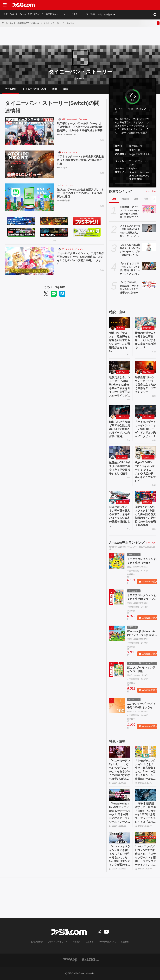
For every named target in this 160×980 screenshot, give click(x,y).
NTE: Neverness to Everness (74, 119)
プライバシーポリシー (58, 942)
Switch (23, 15)
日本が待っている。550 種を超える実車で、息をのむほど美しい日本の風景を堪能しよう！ (120, 516)
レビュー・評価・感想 (34, 89)
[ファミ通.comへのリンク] (24, 5)
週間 (136, 199)
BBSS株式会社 (64, 201)
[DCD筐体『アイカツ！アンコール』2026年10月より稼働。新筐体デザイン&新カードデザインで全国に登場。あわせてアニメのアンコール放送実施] (149, 209)
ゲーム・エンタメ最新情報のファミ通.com (21, 23)
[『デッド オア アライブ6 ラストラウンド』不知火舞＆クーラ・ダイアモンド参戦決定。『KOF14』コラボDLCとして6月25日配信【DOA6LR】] (149, 266)
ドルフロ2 (122, 457)
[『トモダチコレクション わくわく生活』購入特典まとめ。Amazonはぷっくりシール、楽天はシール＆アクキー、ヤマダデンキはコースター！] (145, 752)
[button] (132, 184)
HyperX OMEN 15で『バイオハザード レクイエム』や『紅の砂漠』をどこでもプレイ (145, 472)
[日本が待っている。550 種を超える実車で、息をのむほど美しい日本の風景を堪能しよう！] (120, 496)
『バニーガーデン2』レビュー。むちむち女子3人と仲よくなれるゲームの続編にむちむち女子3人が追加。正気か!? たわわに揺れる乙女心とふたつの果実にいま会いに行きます (120, 770)
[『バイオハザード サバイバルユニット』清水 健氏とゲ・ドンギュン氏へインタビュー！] (145, 411)
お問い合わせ (37, 942)
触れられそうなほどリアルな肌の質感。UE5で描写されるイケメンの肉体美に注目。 (120, 429)
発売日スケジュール (55, 15)
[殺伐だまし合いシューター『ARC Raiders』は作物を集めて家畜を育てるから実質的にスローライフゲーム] (120, 367)
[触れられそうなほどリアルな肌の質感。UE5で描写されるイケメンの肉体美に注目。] (120, 411)
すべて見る (151, 191)
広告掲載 (125, 942)
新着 (6, 15)
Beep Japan (62, 168)
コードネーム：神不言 (123, 417)
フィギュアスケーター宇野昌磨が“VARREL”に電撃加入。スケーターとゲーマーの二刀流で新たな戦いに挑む (130, 231)
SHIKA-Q (147, 502)
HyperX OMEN (149, 457)
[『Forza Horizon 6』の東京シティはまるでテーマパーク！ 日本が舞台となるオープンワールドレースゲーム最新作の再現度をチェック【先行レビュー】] (120, 795)
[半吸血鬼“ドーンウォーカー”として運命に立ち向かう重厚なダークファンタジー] (145, 367)
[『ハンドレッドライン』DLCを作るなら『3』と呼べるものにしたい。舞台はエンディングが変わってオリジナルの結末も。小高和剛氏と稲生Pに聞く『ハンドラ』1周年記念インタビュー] (120, 838)
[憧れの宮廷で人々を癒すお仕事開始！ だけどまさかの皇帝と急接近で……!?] (145, 322)
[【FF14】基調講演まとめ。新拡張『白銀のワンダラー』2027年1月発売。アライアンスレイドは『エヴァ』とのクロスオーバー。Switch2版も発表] (145, 795)
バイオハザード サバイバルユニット (149, 417)
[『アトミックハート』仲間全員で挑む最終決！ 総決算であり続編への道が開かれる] (30, 164)
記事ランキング (121, 192)
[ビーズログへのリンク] (91, 959)
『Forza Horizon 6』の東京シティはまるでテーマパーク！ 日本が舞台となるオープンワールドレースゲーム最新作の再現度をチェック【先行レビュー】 (120, 813)
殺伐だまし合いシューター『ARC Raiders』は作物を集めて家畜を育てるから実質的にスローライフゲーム (120, 387)
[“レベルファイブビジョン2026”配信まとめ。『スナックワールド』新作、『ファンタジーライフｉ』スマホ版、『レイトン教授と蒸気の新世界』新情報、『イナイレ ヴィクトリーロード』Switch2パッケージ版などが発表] (145, 838)
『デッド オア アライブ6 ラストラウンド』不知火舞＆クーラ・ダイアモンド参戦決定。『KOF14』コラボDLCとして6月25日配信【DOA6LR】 (130, 269)
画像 (55, 89)
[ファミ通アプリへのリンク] (70, 959)
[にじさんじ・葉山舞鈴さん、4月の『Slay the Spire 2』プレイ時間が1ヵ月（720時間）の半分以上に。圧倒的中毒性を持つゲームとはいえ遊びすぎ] (149, 247)
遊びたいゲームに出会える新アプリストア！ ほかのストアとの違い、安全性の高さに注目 (80, 193)
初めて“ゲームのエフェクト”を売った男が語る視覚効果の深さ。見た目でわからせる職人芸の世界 (145, 516)
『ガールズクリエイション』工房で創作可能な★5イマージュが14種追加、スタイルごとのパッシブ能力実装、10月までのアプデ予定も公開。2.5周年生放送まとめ (80, 257)
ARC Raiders (123, 372)
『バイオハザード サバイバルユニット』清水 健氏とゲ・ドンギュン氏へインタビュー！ (145, 429)
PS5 (30, 15)
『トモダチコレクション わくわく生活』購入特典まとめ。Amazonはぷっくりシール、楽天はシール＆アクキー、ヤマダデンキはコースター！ (145, 770)
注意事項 (90, 942)
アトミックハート (69, 152)
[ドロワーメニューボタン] (5, 5)
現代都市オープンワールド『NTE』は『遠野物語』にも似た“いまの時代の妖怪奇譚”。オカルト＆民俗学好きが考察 (80, 127)
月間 (146, 199)
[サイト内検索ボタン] (155, 15)
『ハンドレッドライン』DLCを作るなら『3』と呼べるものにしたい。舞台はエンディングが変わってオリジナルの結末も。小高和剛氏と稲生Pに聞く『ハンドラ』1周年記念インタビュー (120, 856)
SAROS (121, 328)
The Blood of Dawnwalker (149, 372)
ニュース (84, 15)
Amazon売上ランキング (127, 543)
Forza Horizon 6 (123, 502)
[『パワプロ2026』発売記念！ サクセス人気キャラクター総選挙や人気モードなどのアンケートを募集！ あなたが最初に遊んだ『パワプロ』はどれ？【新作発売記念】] (149, 285)
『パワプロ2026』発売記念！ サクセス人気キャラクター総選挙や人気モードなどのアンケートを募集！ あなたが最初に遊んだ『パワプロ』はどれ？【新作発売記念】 (130, 288)
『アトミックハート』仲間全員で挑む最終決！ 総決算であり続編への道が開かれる (80, 160)
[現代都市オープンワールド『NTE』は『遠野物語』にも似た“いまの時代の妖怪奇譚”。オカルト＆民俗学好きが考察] (30, 131)
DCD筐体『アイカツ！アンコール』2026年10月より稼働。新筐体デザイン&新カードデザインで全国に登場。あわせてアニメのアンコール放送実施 (130, 212)
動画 (93, 15)
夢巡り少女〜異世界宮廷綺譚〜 (149, 328)
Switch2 (14, 15)
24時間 (125, 199)
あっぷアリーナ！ (69, 185)
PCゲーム (39, 15)
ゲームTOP (11, 89)
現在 (114, 199)
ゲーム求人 (72, 15)
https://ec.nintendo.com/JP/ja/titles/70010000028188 (139, 176)
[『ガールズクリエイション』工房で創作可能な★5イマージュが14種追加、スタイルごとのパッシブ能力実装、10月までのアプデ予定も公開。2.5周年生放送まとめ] (30, 261)
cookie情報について (107, 942)
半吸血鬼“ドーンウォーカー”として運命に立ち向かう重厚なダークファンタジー (145, 385)
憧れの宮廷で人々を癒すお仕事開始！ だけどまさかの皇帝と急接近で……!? (145, 340)
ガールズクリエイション (72, 249)
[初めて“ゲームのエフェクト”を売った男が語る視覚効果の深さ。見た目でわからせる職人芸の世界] (145, 496)
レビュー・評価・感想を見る (131, 110)
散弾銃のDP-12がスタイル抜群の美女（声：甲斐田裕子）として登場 (120, 468)
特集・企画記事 (105, 15)
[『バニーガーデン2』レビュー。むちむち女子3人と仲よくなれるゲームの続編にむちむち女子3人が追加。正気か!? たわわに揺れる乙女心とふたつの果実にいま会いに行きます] (120, 752)
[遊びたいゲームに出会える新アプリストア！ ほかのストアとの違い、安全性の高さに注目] (30, 197)
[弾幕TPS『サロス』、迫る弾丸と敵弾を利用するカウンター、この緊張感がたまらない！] (120, 322)
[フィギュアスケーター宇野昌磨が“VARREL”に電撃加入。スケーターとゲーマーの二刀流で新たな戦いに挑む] (149, 228)
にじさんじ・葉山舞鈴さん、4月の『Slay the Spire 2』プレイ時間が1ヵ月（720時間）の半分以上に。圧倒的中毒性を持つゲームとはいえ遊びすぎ (130, 250)
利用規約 (77, 942)
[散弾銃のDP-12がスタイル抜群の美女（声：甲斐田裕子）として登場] (120, 452)
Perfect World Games (66, 135)
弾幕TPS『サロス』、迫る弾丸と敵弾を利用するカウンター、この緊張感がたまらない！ (120, 342)
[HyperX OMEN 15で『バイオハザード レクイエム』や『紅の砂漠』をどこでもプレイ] (145, 452)
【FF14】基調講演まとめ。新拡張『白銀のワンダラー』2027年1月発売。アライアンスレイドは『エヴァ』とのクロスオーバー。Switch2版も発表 (145, 813)
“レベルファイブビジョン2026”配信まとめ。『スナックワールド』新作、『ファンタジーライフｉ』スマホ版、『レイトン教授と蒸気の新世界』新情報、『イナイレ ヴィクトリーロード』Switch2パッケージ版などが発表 (145, 856)
